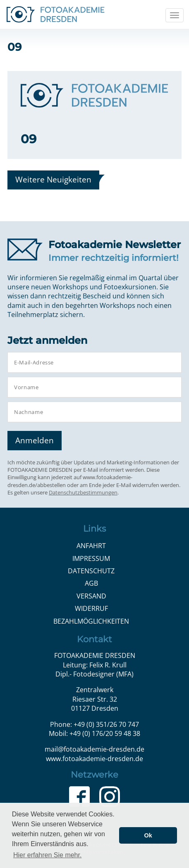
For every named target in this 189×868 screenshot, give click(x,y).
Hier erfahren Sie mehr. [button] (47, 855)
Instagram (110, 797)
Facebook (79, 797)
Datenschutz (91, 571)
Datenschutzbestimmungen (83, 492)
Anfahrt (91, 546)
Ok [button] (148, 835)
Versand (91, 596)
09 (29, 139)
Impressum (91, 558)
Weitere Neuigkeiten (53, 179)
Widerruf (91, 608)
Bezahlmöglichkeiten (91, 621)
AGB (91, 583)
